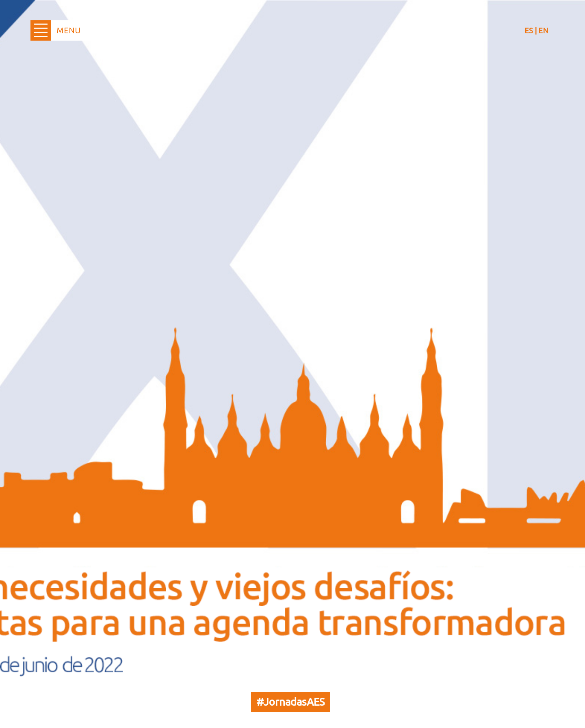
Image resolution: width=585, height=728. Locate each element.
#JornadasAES (291, 702)
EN (543, 30)
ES (529, 30)
